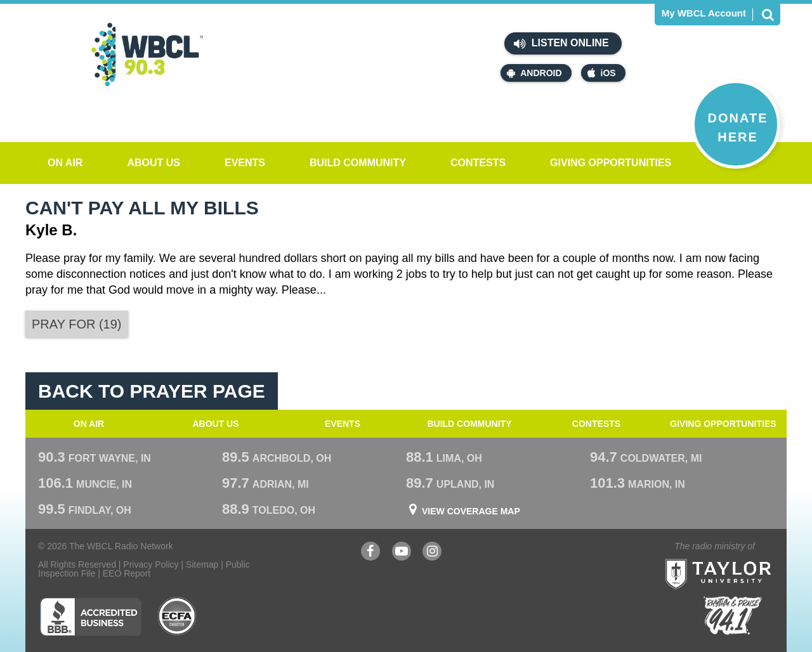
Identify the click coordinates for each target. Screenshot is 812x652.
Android (534, 73)
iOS (602, 73)
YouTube (402, 553)
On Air (65, 163)
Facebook (370, 553)
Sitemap (202, 564)
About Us (154, 163)
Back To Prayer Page (152, 391)
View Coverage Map (471, 511)
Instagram (432, 553)
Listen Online (561, 44)
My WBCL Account (704, 13)
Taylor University (741, 558)
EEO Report (127, 573)
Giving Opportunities (611, 163)
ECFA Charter (178, 616)
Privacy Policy (151, 564)
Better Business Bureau (90, 616)
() (77, 324)
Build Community (358, 163)
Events (245, 163)
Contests (478, 163)
